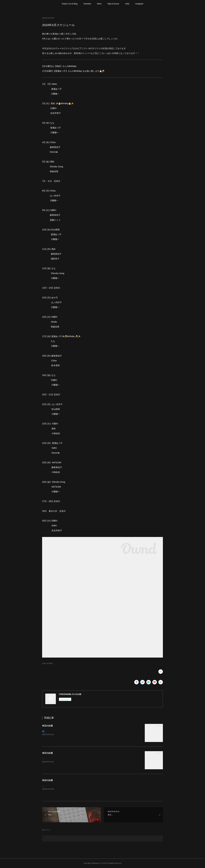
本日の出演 (47, 726)
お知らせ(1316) (47, 663)
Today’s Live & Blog (70, 4)
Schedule (87, 4)
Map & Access (113, 4)
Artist (127, 4)
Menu (99, 4)
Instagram (139, 4)
